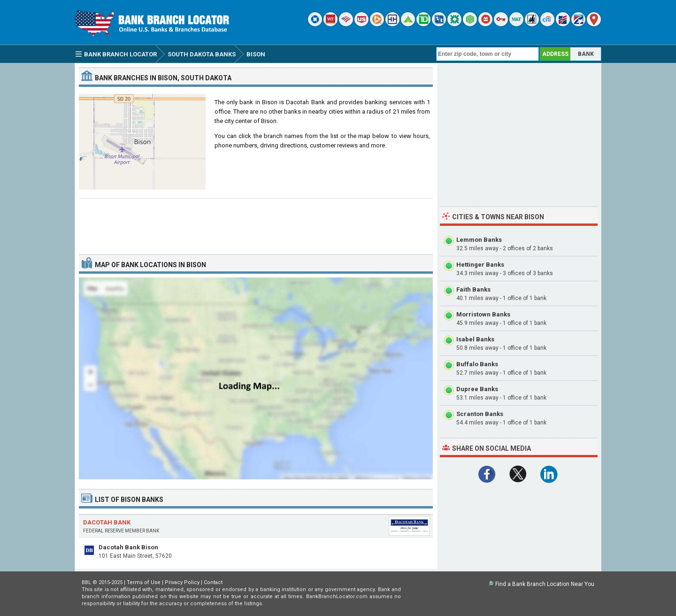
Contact (213, 582)
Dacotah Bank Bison (128, 547)
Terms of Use (144, 582)
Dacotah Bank (107, 522)
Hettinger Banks (480, 265)
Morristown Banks (483, 314)
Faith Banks (473, 289)
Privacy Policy (182, 582)
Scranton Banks (480, 414)
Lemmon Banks (479, 240)
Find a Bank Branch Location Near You (545, 584)
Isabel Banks (475, 339)
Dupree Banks (477, 389)
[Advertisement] (256, 223)
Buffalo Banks (477, 364)
